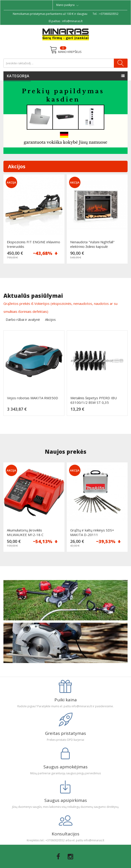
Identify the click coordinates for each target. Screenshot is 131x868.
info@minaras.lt (72, 21)
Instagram (70, 857)
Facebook (58, 857)
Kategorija (18, 76)
